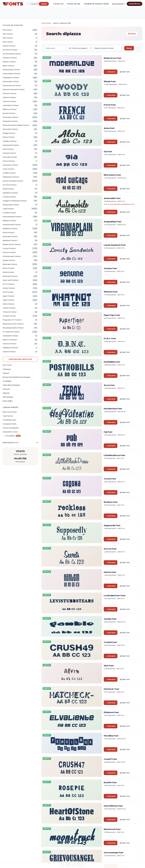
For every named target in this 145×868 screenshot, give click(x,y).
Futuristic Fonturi (10, 165)
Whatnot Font (111, 292)
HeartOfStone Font (113, 806)
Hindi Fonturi (8, 189)
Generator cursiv (10, 432)
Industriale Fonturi (11, 205)
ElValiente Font (111, 712)
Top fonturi (8, 416)
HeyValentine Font (113, 409)
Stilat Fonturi (8, 304)
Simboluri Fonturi (10, 121)
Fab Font (108, 432)
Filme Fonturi (9, 232)
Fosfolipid (7, 381)
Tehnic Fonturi (9, 308)
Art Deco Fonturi (10, 50)
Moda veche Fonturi (12, 244)
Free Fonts (46, 23)
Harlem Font (110, 572)
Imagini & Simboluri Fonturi (15, 201)
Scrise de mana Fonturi (13, 181)
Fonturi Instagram (11, 428)
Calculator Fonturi (11, 105)
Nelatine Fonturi (10, 240)
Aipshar (6, 393)
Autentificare (135, 4)
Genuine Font (110, 268)
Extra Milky (8, 401)
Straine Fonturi (9, 153)
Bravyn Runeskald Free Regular (17, 377)
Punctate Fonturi (10, 129)
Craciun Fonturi (10, 93)
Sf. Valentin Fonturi (11, 332)
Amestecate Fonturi (12, 225)
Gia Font (108, 152)
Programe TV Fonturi (12, 320)
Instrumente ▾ (118, 4)
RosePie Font (110, 782)
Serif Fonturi (8, 292)
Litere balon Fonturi (11, 74)
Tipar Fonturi (8, 300)
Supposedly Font (112, 525)
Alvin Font (109, 666)
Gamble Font (110, 619)
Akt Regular (8, 397)
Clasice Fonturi (9, 97)
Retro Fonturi (9, 268)
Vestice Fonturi (9, 344)
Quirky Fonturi (9, 260)
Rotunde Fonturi (10, 276)
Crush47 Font (110, 759)
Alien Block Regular (11, 385)
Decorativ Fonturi (10, 117)
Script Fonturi (9, 288)
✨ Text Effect (12, 436)
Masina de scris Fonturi (13, 324)
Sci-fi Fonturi (8, 284)
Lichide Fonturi (9, 213)
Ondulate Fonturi (10, 336)
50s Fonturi (8, 34)
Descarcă (111, 72)
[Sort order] (108, 48)
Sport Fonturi (9, 296)
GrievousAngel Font (114, 853)
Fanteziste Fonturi (11, 145)
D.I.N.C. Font (110, 338)
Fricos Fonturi (9, 161)
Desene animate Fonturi (14, 89)
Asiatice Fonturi (10, 58)
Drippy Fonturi (9, 133)
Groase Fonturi (9, 316)
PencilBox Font (111, 736)
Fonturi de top (74, 4)
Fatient (6, 373)
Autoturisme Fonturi (12, 85)
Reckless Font (111, 502)
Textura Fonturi (10, 312)
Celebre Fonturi (10, 141)
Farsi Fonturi (8, 149)
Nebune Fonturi (10, 109)
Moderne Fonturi (10, 229)
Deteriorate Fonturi (11, 70)
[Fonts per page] (79, 48)
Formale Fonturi (10, 157)
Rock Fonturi (8, 272)
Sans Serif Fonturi (11, 280)
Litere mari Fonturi (11, 82)
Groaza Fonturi (9, 197)
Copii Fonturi (8, 209)
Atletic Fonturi (9, 62)
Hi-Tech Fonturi (10, 185)
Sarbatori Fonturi (10, 193)
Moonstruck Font (112, 829)
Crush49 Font (110, 642)
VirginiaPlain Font (113, 222)
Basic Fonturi (8, 66)
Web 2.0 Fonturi (10, 340)
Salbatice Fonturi (10, 348)
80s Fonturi (8, 42)
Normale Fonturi (10, 264)
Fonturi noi (59, 4)
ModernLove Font (112, 58)
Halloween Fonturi (11, 177)
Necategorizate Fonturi (13, 328)
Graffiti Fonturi (9, 173)
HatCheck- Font (111, 689)
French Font (110, 105)
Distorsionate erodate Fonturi (16, 125)
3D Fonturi (7, 30)
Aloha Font (109, 128)
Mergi (129, 48)
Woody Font (110, 81)
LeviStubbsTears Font (115, 596)
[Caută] (38, 4)
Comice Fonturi (10, 101)
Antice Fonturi (9, 46)
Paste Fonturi (9, 137)
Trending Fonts (9, 420)
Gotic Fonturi (8, 169)
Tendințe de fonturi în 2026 (96, 4)
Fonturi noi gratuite (20, 359)
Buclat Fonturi (9, 113)
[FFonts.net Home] (13, 4)
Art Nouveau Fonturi (12, 54)
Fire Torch (7, 365)
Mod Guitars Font (112, 175)
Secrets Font (110, 549)
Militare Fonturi (9, 221)
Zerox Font (109, 385)
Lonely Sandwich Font (115, 245)
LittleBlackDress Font (114, 455)
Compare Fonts (10, 424)
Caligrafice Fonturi (11, 78)
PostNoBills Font (112, 362)
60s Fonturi (8, 38)
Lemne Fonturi (9, 352)
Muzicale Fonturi (10, 236)
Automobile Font (112, 198)
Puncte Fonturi (9, 252)
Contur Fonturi (9, 248)
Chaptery (7, 369)
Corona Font (110, 479)
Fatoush (6, 389)
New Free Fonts (10, 412)
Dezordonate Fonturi (12, 217)
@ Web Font (125, 72)
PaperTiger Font (112, 315)
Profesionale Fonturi (12, 256)
